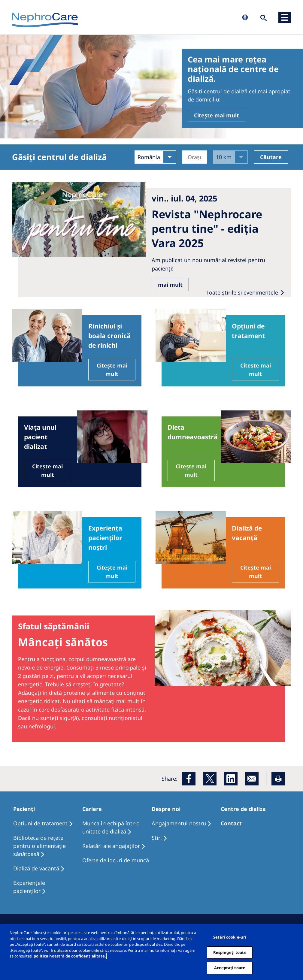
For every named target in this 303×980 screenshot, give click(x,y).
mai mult (170, 285)
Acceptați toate (230, 971)
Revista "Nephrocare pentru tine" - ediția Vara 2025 (207, 229)
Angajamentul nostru (179, 823)
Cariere (92, 809)
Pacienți (24, 809)
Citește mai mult (217, 115)
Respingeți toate (230, 955)
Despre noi (166, 809)
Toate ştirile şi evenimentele (243, 292)
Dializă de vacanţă (36, 868)
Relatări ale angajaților (111, 846)
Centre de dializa (243, 809)
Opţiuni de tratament (40, 823)
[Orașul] (195, 157)
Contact (231, 823)
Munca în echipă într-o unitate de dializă (111, 827)
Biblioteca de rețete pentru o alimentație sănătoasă (39, 846)
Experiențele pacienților (29, 887)
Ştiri (157, 838)
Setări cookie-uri (230, 940)
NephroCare (45, 20)
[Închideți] (296, 955)
